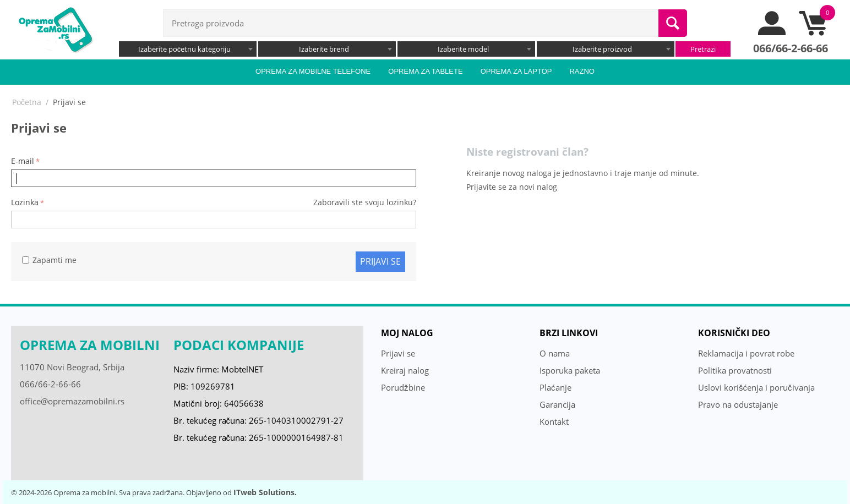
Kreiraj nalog (405, 370)
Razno (582, 71)
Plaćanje (555, 387)
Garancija (557, 404)
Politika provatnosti (735, 370)
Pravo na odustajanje (738, 404)
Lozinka (25, 202)
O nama (555, 353)
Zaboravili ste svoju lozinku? (365, 202)
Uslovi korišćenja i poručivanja (756, 387)
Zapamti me (49, 260)
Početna (27, 102)
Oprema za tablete (425, 71)
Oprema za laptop (516, 71)
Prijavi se (380, 261)
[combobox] (188, 49)
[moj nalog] (772, 32)
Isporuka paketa (570, 370)
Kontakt (554, 421)
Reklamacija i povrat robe (746, 353)
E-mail (23, 161)
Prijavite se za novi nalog (512, 187)
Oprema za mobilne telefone (313, 71)
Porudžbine (403, 387)
